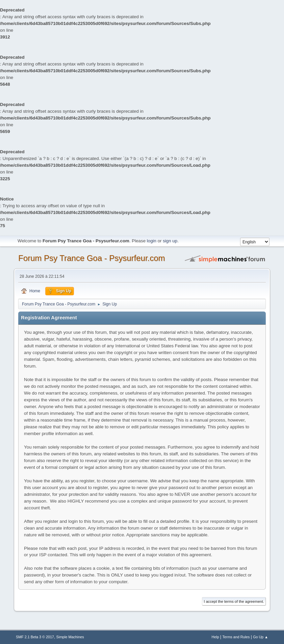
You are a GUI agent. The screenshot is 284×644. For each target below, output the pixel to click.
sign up (170, 241)
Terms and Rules (236, 637)
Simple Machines (70, 637)
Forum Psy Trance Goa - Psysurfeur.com (92, 258)
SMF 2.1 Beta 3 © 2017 (35, 637)
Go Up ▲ (261, 637)
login (152, 241)
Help (215, 637)
